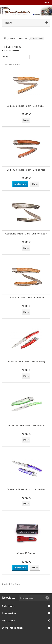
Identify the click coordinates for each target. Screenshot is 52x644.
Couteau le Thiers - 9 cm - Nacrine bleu (26, 489)
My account (9, 620)
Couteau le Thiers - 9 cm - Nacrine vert (26, 425)
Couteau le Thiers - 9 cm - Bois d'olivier (26, 106)
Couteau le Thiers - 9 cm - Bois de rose (26, 170)
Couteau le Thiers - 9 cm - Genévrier (26, 298)
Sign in (46, 2)
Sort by (5, 57)
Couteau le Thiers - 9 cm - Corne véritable (26, 234)
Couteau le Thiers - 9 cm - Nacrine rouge (26, 362)
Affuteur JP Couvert (26, 553)
